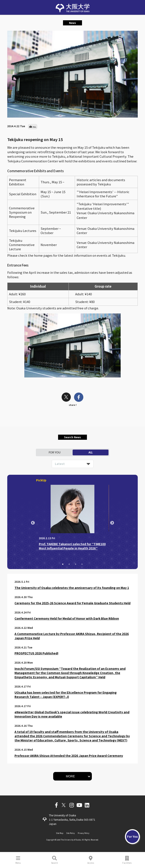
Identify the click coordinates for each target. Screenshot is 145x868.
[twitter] (66, 398)
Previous (33, 523)
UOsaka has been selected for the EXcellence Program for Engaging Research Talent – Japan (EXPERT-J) (66, 695)
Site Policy (70, 833)
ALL (90, 452)
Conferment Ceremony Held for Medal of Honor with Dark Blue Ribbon (67, 618)
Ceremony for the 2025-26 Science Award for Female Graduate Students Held (72, 603)
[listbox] (73, 464)
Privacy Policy (83, 833)
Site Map (60, 833)
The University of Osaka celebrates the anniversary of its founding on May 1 (72, 588)
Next (112, 523)
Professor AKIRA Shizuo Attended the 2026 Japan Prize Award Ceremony (69, 756)
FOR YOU (55, 452)
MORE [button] (70, 776)
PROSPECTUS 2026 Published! (36, 653)
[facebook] (79, 398)
